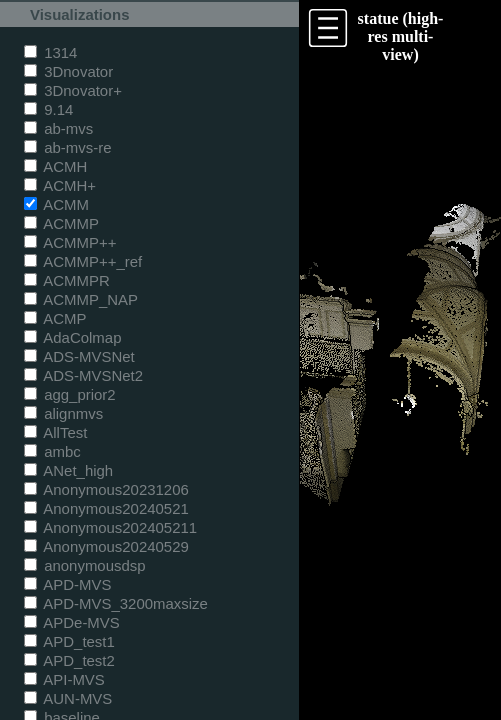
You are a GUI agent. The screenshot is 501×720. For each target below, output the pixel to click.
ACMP (55, 318)
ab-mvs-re (67, 147)
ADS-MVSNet (79, 356)
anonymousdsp (85, 565)
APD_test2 (69, 660)
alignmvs (63, 413)
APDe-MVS (72, 622)
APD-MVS (67, 584)
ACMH (55, 166)
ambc (52, 451)
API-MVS (64, 679)
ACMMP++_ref (83, 261)
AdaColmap (72, 337)
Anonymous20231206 (106, 489)
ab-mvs (58, 128)
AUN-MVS (68, 698)
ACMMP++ (70, 242)
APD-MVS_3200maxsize (116, 603)
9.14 (48, 109)
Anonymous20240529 (106, 546)
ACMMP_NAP (81, 299)
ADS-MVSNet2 (83, 375)
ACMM (56, 204)
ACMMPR (67, 280)
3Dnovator (68, 71)
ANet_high (68, 470)
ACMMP (61, 223)
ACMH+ (60, 185)
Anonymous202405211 (110, 527)
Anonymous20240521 (106, 508)
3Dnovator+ (73, 90)
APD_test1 (69, 641)
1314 (50, 52)
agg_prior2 (70, 394)
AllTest (55, 432)
